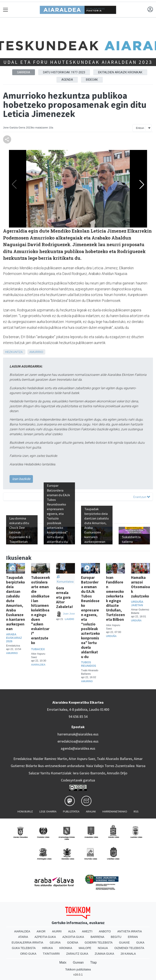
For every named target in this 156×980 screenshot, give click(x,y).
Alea (72, 931)
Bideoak (92, 80)
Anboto (105, 931)
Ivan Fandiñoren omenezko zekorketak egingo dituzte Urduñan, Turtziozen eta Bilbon (115, 598)
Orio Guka (28, 954)
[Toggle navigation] (6, 10)
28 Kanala (128, 954)
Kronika (66, 948)
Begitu (116, 937)
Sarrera (24, 72)
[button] (142, 184)
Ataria (23, 937)
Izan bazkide (21, 479)
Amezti (87, 931)
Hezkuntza (14, 352)
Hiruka (47, 948)
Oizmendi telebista (129, 948)
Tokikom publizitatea (78, 969)
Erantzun (142, 497)
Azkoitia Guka (73, 937)
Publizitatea (71, 811)
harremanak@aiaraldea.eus (78, 734)
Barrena (97, 937)
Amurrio (36, 352)
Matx (63, 962)
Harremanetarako (115, 811)
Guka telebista (24, 948)
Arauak (91, 811)
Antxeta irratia (129, 931)
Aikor (41, 931)
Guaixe (124, 943)
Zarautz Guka (77, 954)
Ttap (93, 962)
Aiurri (57, 931)
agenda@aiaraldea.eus (78, 748)
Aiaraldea (38, 665)
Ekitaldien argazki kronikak (120, 72)
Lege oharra (48, 811)
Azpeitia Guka (45, 937)
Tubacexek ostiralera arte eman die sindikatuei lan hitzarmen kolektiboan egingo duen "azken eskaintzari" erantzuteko (41, 610)
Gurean (78, 962)
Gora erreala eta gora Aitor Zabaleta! (64, 597)
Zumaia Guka (104, 954)
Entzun (140, 128)
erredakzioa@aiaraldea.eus (78, 741)
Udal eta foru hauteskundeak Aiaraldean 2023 (78, 62)
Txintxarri (51, 954)
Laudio (69, 619)
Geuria (55, 943)
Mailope (85, 948)
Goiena (73, 943)
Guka (140, 943)
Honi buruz (25, 811)
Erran (133, 937)
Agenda (67, 80)
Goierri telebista (99, 943)
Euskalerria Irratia (27, 943)
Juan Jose (69, 614)
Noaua (103, 948)
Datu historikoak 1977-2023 (64, 72)
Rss (136, 811)
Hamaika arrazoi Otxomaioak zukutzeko (140, 587)
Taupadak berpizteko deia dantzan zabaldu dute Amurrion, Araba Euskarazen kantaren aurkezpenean (16, 603)
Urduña (111, 636)
